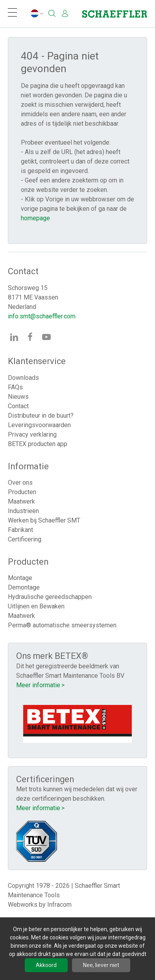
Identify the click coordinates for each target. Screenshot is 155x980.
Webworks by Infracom (40, 905)
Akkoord (46, 965)
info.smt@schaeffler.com (42, 316)
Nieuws (18, 397)
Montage (20, 578)
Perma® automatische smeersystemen (62, 625)
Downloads (23, 378)
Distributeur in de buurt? (41, 416)
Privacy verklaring (32, 434)
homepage (35, 218)
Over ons (20, 483)
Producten (22, 492)
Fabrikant (20, 530)
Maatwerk (21, 501)
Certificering (25, 539)
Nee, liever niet (101, 965)
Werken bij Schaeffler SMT (44, 520)
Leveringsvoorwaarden (39, 425)
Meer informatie (38, 685)
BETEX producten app (38, 444)
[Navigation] (12, 14)
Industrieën (23, 511)
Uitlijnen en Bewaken (36, 606)
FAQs (15, 387)
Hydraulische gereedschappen (50, 597)
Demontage (24, 587)
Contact (18, 406)
